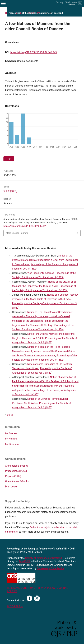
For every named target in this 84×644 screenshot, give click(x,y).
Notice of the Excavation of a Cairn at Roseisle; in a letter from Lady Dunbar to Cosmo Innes (45, 260)
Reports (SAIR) (13, 476)
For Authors (11, 439)
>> (12, 415)
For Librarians (12, 444)
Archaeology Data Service (51, 568)
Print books (11, 487)
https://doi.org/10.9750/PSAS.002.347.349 (34, 52)
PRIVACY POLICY (46, 588)
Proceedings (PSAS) (16, 471)
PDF (9, 159)
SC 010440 (25, 561)
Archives (20, 13)
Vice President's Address (41, 273)
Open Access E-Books (17, 481)
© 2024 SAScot (15, 606)
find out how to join (40, 527)
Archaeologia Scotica (17, 466)
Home (8, 13)
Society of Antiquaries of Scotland (44, 558)
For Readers (11, 433)
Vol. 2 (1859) (35, 13)
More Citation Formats (17, 233)
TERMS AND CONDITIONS (21, 588)
